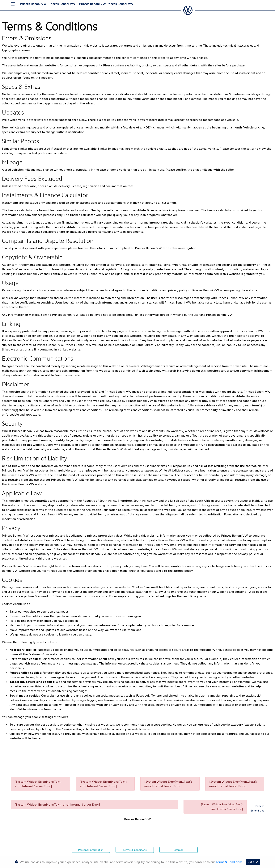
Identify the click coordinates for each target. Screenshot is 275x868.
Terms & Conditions (135, 850)
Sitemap (179, 850)
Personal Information (91, 850)
